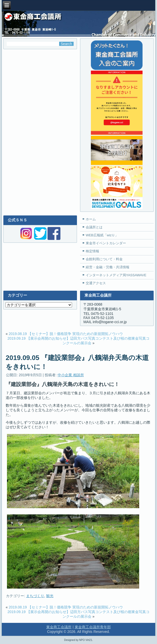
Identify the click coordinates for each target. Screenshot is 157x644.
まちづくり (35, 596)
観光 (50, 596)
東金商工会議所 (59, 627)
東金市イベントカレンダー (106, 243)
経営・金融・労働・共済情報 (108, 267)
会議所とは (94, 227)
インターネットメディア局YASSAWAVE (116, 275)
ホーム (91, 219)
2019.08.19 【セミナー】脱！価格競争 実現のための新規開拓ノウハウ (66, 334)
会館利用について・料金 (104, 259)
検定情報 (92, 251)
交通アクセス (96, 283)
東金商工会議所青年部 (93, 627)
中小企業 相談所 (71, 375)
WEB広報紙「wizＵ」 (102, 235)
